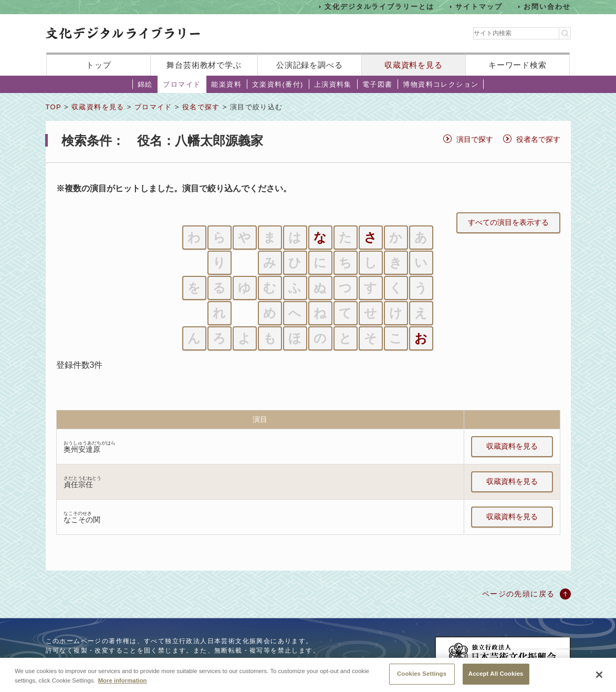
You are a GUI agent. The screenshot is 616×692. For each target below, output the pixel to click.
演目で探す (475, 139)
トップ (99, 65)
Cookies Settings (422, 675)
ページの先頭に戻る (519, 594)
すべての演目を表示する (508, 222)
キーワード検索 (518, 65)
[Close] (599, 676)
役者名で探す (538, 139)
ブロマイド (182, 84)
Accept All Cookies (496, 675)
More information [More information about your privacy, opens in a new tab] (123, 681)
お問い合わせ (547, 7)
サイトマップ (479, 7)
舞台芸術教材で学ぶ (204, 65)
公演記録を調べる (310, 65)
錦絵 (145, 84)
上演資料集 (333, 84)
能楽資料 (226, 84)
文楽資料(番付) (278, 84)
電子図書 (378, 84)
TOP (54, 107)
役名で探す (201, 107)
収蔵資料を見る (414, 65)
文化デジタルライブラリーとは (379, 7)
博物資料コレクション (441, 84)
